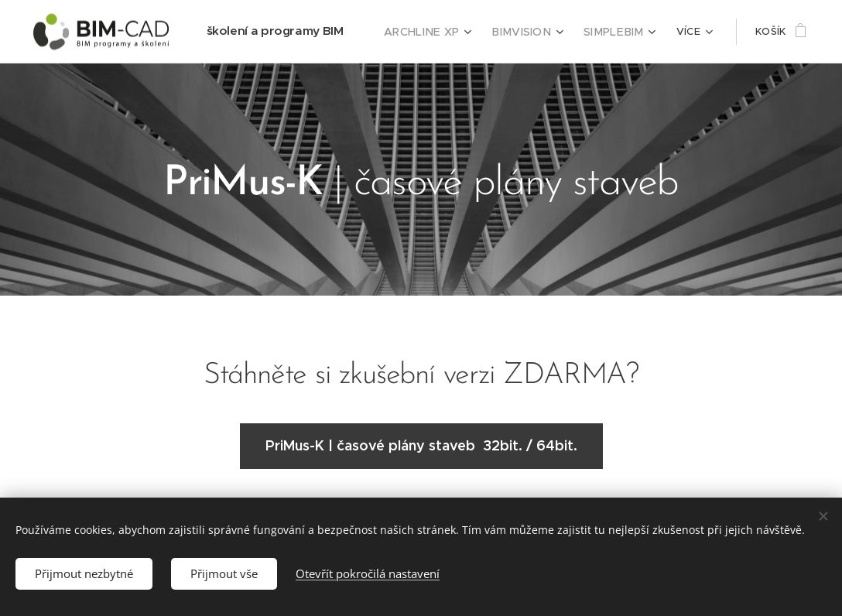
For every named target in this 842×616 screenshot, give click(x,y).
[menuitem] (442, 32)
